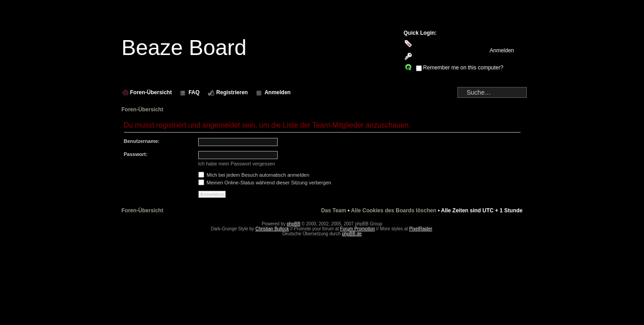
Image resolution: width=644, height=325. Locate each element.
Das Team (333, 211)
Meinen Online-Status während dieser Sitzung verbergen (265, 183)
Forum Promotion (358, 229)
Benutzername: (142, 141)
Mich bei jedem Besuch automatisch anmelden (254, 175)
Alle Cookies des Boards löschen (394, 211)
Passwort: (136, 154)
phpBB (293, 224)
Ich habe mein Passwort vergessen (237, 164)
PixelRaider (421, 229)
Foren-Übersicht (143, 110)
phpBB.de (352, 234)
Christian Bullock (272, 229)
